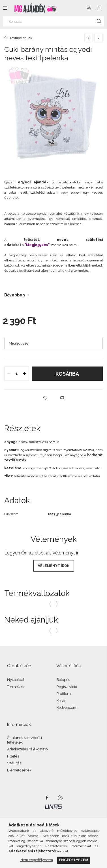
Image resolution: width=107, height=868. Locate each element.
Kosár (61, 701)
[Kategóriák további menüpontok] (5, 8)
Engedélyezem (74, 860)
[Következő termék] (99, 38)
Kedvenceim (67, 708)
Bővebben (15, 295)
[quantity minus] (9, 374)
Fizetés (13, 756)
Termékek (15, 687)
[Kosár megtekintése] (99, 8)
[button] (45, 398)
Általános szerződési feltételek (24, 740)
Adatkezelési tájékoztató (27, 749)
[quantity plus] (24, 374)
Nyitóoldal (16, 680)
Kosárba (67, 374)
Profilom (64, 694)
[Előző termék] (89, 38)
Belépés (63, 680)
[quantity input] (17, 374)
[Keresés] (53, 21)
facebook (47, 798)
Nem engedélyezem (37, 860)
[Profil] (89, 8)
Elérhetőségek (19, 770)
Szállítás (14, 763)
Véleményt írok (54, 566)
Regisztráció (67, 687)
